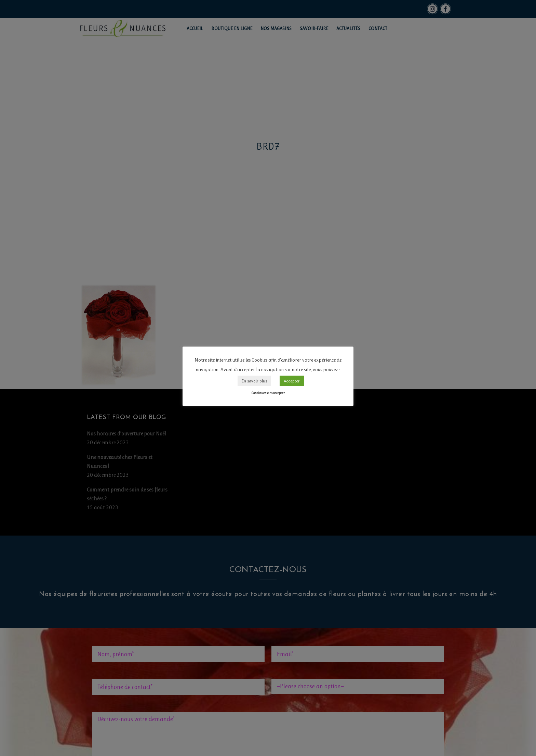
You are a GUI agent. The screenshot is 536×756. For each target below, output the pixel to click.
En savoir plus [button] (254, 381)
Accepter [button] (292, 381)
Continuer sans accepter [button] (268, 393)
